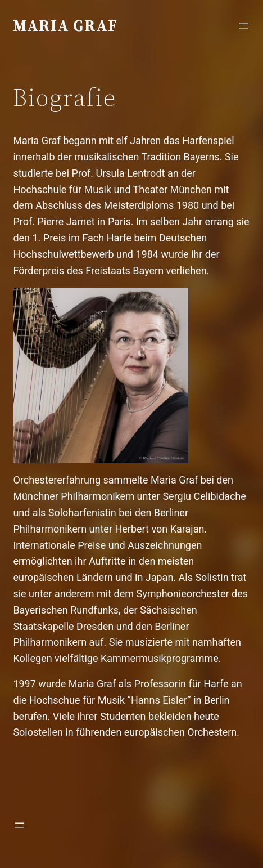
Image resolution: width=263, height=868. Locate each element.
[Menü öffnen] (243, 26)
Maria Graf (65, 25)
